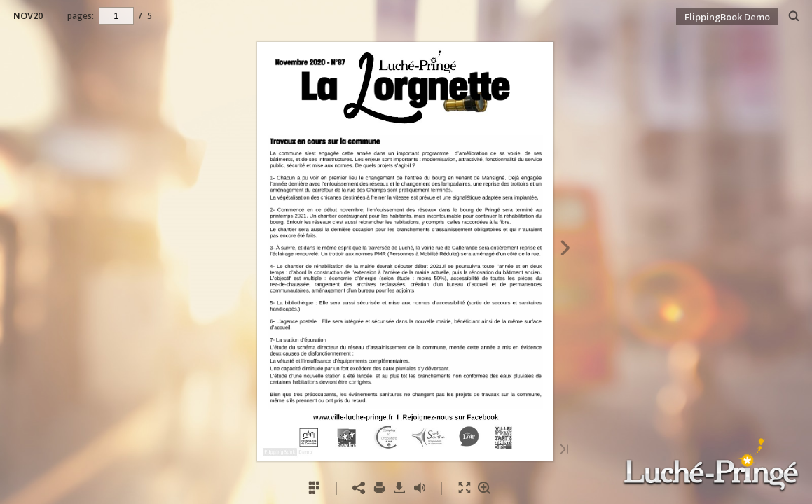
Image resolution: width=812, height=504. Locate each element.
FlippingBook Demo (727, 17)
